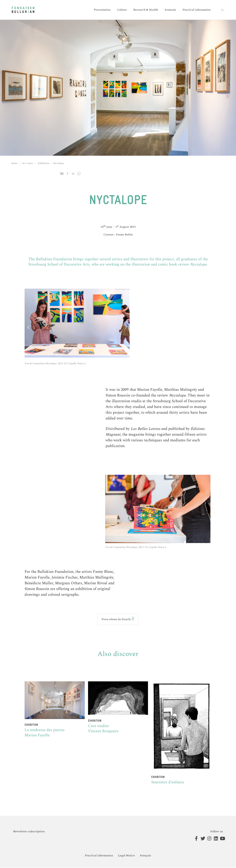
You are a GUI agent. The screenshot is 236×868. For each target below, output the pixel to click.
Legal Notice (126, 856)
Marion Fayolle (37, 736)
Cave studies (98, 726)
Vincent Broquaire (103, 732)
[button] (222, 10)
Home (14, 163)
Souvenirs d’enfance (168, 783)
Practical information (197, 10)
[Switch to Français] (146, 856)
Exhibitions (44, 163)
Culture (122, 10)
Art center (28, 163)
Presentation (102, 10)
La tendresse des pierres (45, 730)
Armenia (170, 10)
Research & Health (146, 10)
